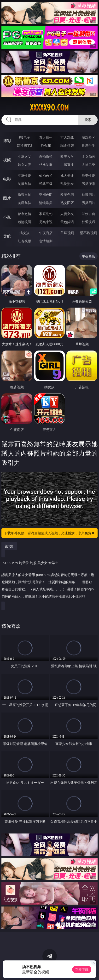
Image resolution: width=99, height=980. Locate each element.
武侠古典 (88, 214)
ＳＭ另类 (88, 165)
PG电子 (25, 137)
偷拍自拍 (46, 176)
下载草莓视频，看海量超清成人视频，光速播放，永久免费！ (49, 533)
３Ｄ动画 (88, 156)
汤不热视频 (88, 233)
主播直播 (67, 165)
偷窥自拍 (24, 195)
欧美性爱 (88, 176)
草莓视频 (67, 233)
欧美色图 (67, 195)
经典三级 (46, 184)
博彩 (7, 141)
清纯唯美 (46, 203)
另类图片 (88, 203)
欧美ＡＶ (67, 156)
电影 (7, 179)
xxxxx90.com (49, 108)
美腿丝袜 (24, 203)
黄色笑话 (67, 222)
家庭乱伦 (46, 214)
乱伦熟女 (67, 184)
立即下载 (82, 969)
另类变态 (88, 184)
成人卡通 (67, 176)
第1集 (9, 546)
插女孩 (24, 233)
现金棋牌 (67, 145)
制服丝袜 (24, 184)
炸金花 (46, 145)
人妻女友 (67, 214)
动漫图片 (88, 195)
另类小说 (46, 222)
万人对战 (67, 137)
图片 (7, 198)
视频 (7, 160)
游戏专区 (88, 137)
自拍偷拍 (46, 156)
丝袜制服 (46, 165)
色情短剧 (46, 241)
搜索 (88, 120)
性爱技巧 (88, 222)
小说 (7, 217)
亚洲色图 (46, 195)
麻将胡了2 (24, 145)
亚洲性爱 (24, 176)
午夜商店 (46, 233)
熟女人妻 (24, 165)
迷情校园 (24, 222)
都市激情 (24, 214)
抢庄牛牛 (88, 145)
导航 (7, 236)
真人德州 (46, 137)
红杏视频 (24, 241)
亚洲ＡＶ (24, 156)
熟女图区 (67, 203)
